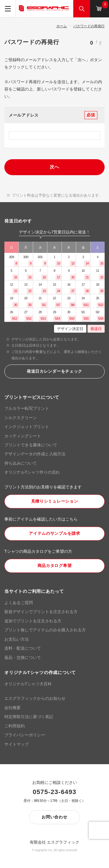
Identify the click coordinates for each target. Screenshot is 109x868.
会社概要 (12, 708)
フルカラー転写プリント (27, 408)
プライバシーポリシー (25, 735)
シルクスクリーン (21, 418)
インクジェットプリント (27, 427)
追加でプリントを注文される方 (33, 621)
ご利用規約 (15, 726)
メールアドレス (24, 115)
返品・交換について (23, 657)
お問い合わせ (54, 817)
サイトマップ (17, 744)
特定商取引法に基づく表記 (29, 717)
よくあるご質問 (19, 603)
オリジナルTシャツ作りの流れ (32, 472)
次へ (55, 167)
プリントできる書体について (31, 445)
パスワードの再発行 (89, 26)
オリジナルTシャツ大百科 (28, 684)
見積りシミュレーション (55, 501)
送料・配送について (23, 648)
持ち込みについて (21, 463)
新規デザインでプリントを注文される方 (41, 612)
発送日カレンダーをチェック (54, 371)
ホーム (62, 26)
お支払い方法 (17, 639)
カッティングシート (23, 436)
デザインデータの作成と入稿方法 (35, 454)
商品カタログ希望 (55, 566)
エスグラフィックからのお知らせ (35, 698)
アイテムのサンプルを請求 (54, 533)
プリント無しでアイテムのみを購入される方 (45, 630)
